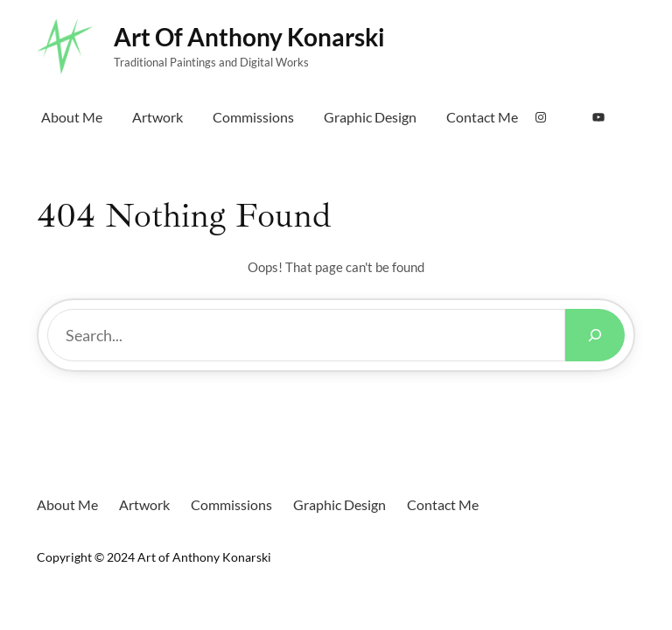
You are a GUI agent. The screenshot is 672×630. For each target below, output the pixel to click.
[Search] (595, 335)
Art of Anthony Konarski (249, 37)
